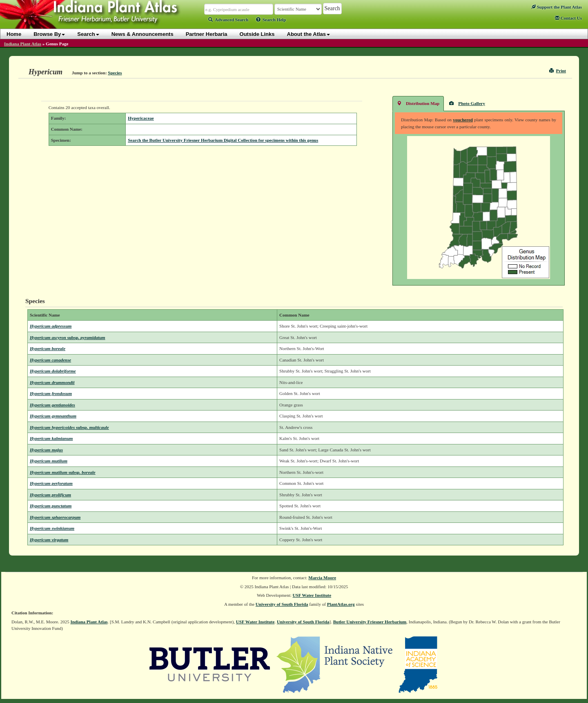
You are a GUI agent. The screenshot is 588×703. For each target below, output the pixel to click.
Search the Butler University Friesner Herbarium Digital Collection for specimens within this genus (223, 140)
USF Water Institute (312, 595)
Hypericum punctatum (51, 506)
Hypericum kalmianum (51, 438)
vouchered (463, 120)
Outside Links (257, 34)
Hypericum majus (46, 450)
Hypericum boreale (48, 348)
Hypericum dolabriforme (53, 371)
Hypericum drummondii (52, 382)
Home (14, 34)
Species (115, 73)
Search (88, 34)
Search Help (271, 20)
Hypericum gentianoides (52, 405)
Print (558, 71)
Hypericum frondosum (51, 393)
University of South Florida (282, 604)
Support (557, 7)
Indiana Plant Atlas (23, 44)
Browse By (49, 34)
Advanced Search (228, 20)
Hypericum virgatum (49, 540)
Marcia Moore (322, 578)
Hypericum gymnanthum (53, 416)
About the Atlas (309, 34)
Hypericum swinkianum (52, 528)
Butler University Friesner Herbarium (370, 622)
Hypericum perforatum (51, 483)
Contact (568, 18)
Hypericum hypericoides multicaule (69, 427)
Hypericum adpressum (51, 326)
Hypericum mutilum (49, 461)
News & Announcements (143, 34)
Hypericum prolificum (50, 495)
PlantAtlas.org (341, 604)
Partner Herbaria (207, 34)
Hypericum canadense (50, 360)
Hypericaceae (141, 118)
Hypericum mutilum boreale (63, 472)
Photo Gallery (467, 103)
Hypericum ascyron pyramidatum (68, 337)
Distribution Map (418, 103)
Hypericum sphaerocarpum (55, 517)
